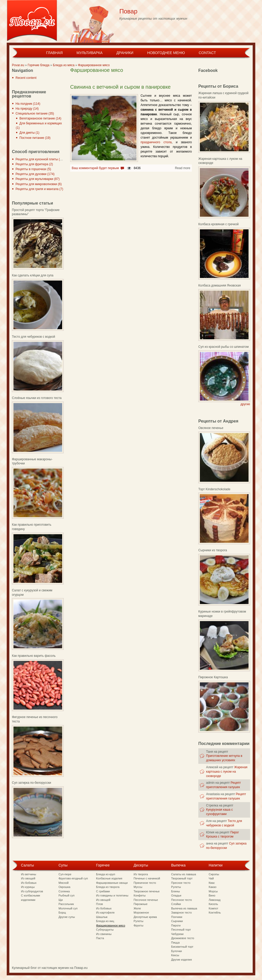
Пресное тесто (181, 883)
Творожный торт (182, 878)
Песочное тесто (181, 900)
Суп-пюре (65, 874)
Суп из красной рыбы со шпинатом (223, 347)
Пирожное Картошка (213, 677)
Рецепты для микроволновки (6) (39, 184)
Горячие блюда (39, 65)
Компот (213, 908)
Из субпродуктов (32, 891)
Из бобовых (29, 883)
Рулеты (139, 921)
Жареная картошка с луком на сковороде (227, 772)
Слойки (176, 904)
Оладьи (176, 895)
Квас (212, 883)
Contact (207, 53)
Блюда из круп (106, 874)
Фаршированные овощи (112, 883)
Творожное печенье (147, 891)
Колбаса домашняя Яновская (220, 285)
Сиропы (214, 874)
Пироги (176, 925)
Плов (99, 904)
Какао (213, 887)
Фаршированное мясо (94, 65)
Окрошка (64, 887)
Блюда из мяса (64, 65)
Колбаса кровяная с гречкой (219, 224)
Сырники (177, 921)
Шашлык (102, 917)
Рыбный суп (67, 895)
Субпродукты (105, 930)
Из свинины (104, 934)
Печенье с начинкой (147, 878)
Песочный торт (181, 930)
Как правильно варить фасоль (34, 656)
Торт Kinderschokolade (214, 489)
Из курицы (28, 887)
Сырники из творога (213, 550)
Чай (211, 878)
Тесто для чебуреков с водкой (34, 337)
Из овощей (28, 878)
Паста (100, 938)
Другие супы (67, 917)
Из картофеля (105, 913)
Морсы (213, 891)
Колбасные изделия (109, 878)
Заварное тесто (181, 913)
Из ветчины (28, 874)
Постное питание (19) (35, 138)
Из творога (141, 874)
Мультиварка (89, 53)
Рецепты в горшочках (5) (33, 169)
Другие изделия (181, 960)
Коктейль (215, 913)
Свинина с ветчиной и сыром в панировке (120, 87)
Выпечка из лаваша (184, 908)
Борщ (62, 913)
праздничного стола (156, 142)
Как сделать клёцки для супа (33, 275)
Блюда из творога (108, 887)
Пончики (177, 917)
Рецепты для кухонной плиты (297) (41, 159)
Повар (128, 11)
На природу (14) (27, 109)
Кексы (175, 955)
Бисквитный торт (182, 947)
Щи (61, 900)
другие (245, 404)
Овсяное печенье (211, 428)
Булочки (176, 951)
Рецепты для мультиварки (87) (38, 179)
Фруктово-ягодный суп (73, 878)
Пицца (175, 943)
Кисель (213, 904)
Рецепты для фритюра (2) (34, 164)
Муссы (138, 887)
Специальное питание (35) (35, 114)
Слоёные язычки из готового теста (37, 398)
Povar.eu (18, 65)
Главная (54, 53)
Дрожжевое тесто (183, 938)
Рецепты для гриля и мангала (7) (39, 189)
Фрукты (139, 925)
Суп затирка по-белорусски (31, 783)
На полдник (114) (28, 104)
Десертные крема (145, 917)
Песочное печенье (146, 900)
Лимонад (215, 900)
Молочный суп (68, 908)
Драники (125, 53)
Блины (176, 891)
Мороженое (141, 913)
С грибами (103, 891)
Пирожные (141, 904)
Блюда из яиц (105, 921)
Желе (137, 908)
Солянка (64, 891)
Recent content (26, 78)
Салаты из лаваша (184, 874)
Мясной (64, 883)
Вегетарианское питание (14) (40, 118)
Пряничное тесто (145, 883)
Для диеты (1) (29, 133)
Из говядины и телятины (112, 895)
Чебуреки (177, 934)
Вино (212, 895)
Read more (183, 168)
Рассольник (66, 904)
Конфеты (140, 895)
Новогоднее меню (166, 53)
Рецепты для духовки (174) (35, 174)
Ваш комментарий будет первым (95, 168)
